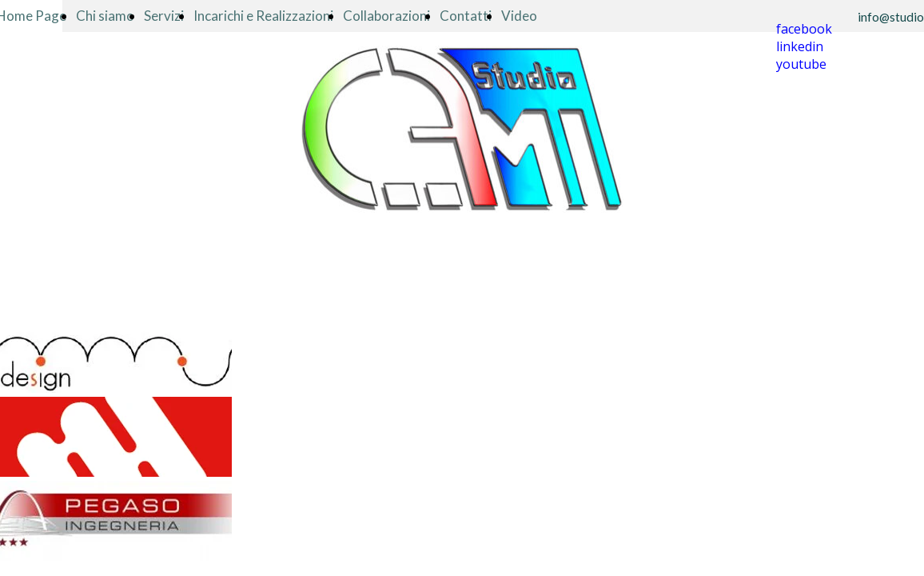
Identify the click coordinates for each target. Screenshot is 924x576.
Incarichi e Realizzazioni (263, 16)
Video (519, 16)
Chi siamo (105, 16)
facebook (804, 29)
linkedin (800, 46)
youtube (801, 64)
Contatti (466, 16)
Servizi (164, 16)
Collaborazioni (386, 16)
